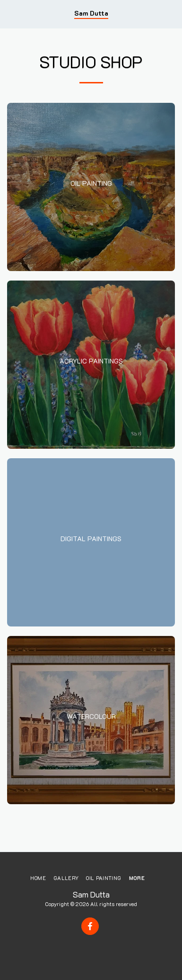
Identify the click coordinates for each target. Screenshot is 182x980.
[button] (10, 14)
